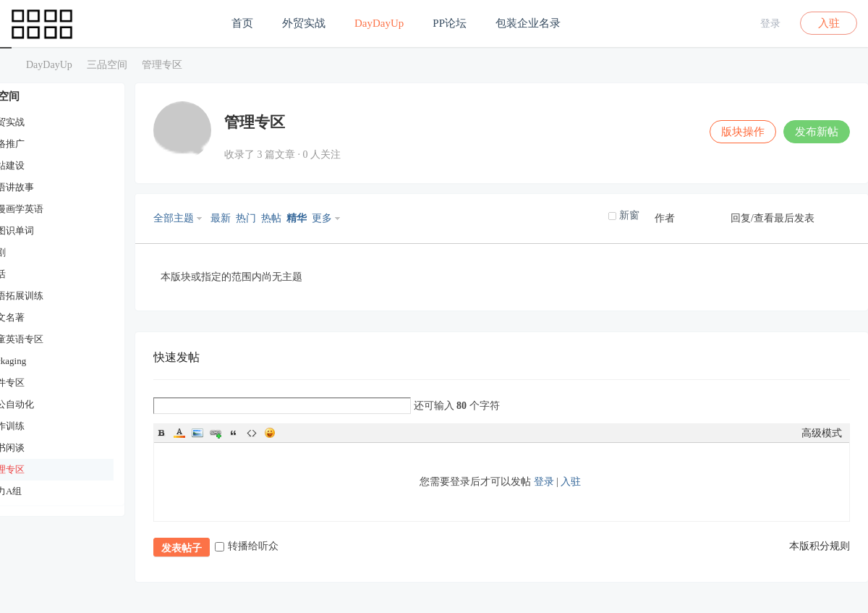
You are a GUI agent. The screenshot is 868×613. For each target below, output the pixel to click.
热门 (246, 218)
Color (179, 433)
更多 (322, 218)
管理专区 (162, 65)
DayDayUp (379, 23)
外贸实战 (304, 23)
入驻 (829, 23)
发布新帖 (817, 132)
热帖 (271, 218)
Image (197, 433)
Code (252, 433)
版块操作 (743, 132)
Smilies (270, 433)
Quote (234, 433)
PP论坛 (450, 23)
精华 (297, 218)
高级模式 (822, 433)
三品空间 (6, 65)
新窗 (629, 215)
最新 (221, 218)
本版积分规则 (820, 546)
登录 (770, 24)
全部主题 (174, 218)
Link (216, 433)
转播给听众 (247, 546)
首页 (242, 23)
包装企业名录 (528, 23)
